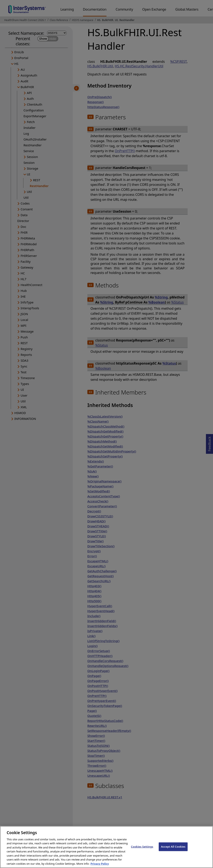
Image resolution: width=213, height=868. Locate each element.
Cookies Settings (142, 851)
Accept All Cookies (173, 851)
